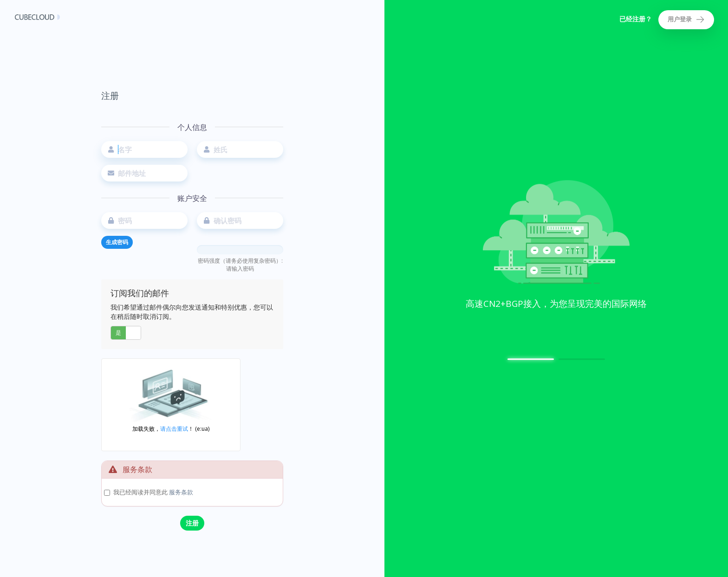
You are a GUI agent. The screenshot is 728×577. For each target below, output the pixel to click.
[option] (556, 247)
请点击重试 (174, 429)
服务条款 (181, 492)
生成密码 (117, 242)
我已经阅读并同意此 (153, 492)
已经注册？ (636, 19)
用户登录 (686, 20)
